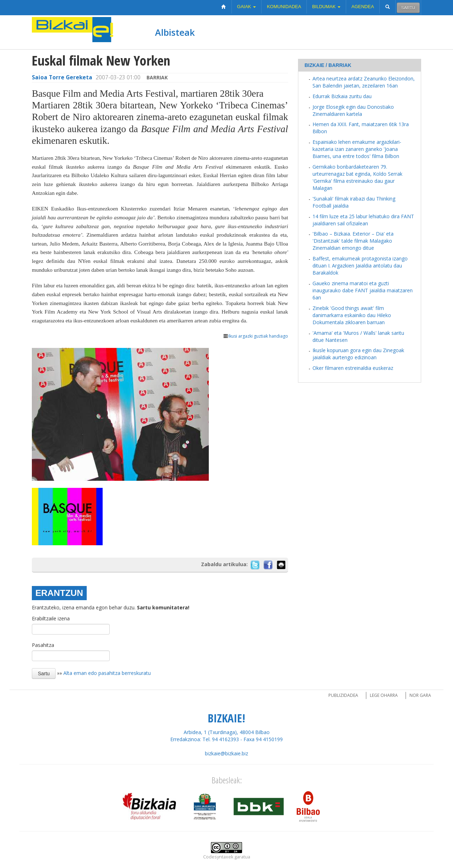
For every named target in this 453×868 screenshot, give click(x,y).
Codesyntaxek (218, 857)
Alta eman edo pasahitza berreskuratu (107, 673)
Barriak (157, 77)
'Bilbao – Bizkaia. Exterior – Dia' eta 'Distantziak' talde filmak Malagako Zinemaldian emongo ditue (353, 241)
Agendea (363, 7)
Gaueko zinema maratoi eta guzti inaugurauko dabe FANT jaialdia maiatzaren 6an (363, 290)
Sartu (408, 8)
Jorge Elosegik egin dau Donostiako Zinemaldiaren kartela (353, 110)
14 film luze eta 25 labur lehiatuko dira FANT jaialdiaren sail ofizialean (363, 220)
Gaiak (246, 7)
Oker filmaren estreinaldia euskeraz (353, 368)
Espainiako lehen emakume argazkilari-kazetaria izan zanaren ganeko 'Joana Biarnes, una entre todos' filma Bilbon (357, 149)
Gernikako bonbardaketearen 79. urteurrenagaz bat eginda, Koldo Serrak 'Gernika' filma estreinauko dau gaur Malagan (357, 177)
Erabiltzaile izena (51, 618)
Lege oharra (384, 695)
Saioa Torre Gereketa (62, 77)
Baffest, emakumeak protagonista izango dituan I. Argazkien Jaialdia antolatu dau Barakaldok (360, 266)
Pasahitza (43, 645)
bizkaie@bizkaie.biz (226, 753)
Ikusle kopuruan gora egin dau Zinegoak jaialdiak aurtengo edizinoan (358, 354)
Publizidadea (343, 695)
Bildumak (326, 7)
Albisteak (175, 32)
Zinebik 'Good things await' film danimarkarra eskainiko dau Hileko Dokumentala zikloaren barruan (352, 315)
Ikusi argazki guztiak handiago (256, 336)
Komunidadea (284, 7)
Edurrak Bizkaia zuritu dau (342, 96)
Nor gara (420, 695)
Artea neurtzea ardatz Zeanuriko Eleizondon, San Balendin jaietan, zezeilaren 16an (364, 82)
